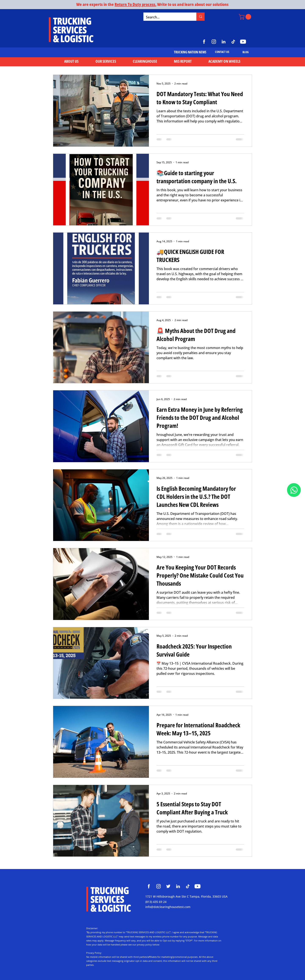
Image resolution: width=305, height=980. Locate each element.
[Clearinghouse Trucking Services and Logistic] (149, 886)
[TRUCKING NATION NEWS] (190, 52)
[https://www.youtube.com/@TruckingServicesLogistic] (243, 42)
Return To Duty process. (135, 4)
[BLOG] (246, 52)
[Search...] (167, 17)
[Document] (294, 490)
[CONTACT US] (222, 52)
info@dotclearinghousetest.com (168, 907)
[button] (246, 17)
